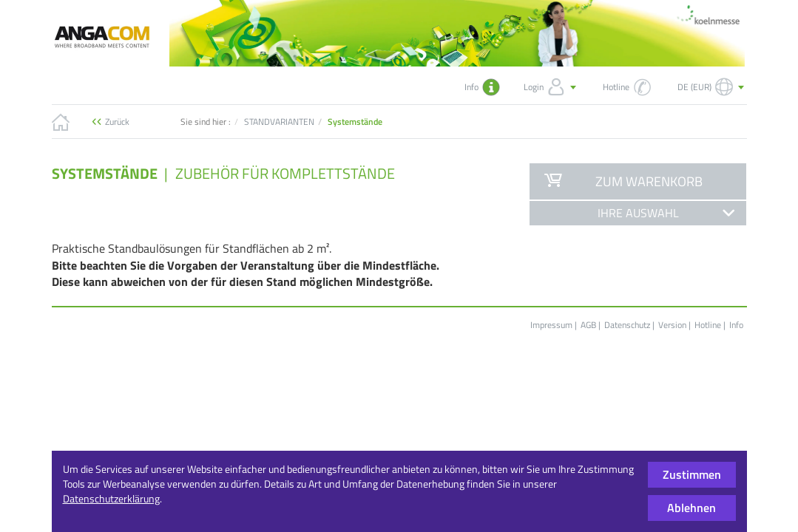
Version (672, 325)
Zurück (117, 122)
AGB (588, 325)
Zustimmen (692, 474)
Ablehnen (692, 508)
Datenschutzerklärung (111, 498)
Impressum (551, 325)
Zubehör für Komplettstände (285, 173)
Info (736, 325)
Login (551, 87)
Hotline (708, 325)
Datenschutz (627, 325)
